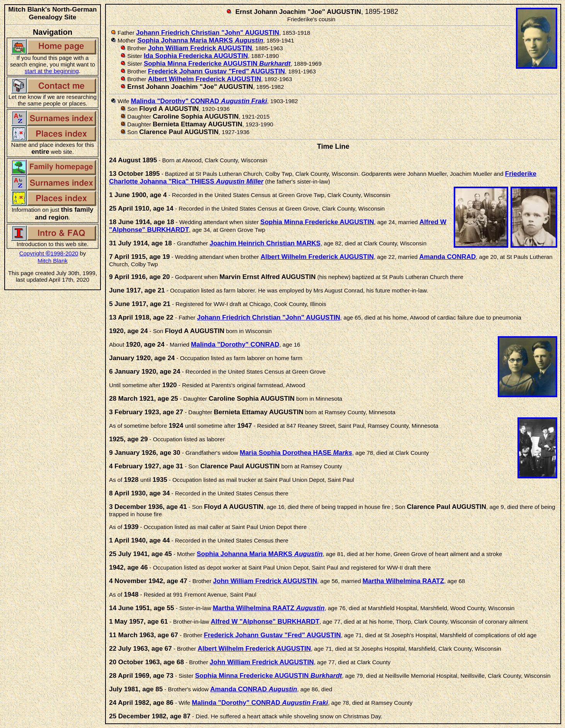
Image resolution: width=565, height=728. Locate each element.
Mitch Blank (53, 261)
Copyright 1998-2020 (49, 253)
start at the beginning (52, 71)
